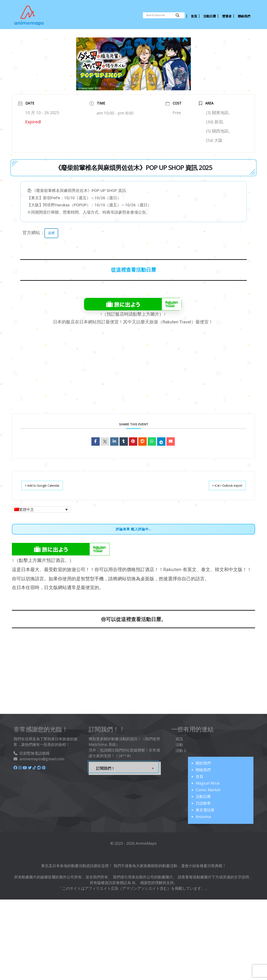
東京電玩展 (205, 809)
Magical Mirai (208, 782)
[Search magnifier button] (178, 15)
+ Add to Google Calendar (46, 484)
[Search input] (160, 15)
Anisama (203, 815)
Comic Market (208, 789)
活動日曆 (203, 795)
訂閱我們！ (106, 767)
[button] (41, 508)
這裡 (52, 232)
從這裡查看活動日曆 (133, 269)
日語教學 (203, 802)
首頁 (199, 775)
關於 (203, 762)
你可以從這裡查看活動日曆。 (133, 618)
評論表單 (123, 528)
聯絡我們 (203, 769)
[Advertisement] (142, 375)
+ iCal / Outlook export (223, 484)
